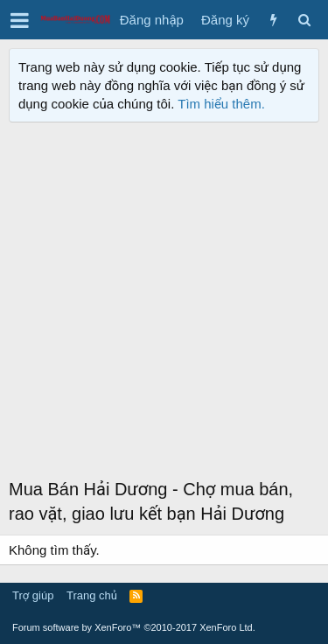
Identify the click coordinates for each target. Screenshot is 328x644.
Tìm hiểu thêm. (221, 104)
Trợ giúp (33, 595)
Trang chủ (92, 595)
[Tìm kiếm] (304, 20)
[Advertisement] (164, 304)
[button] (20, 20)
